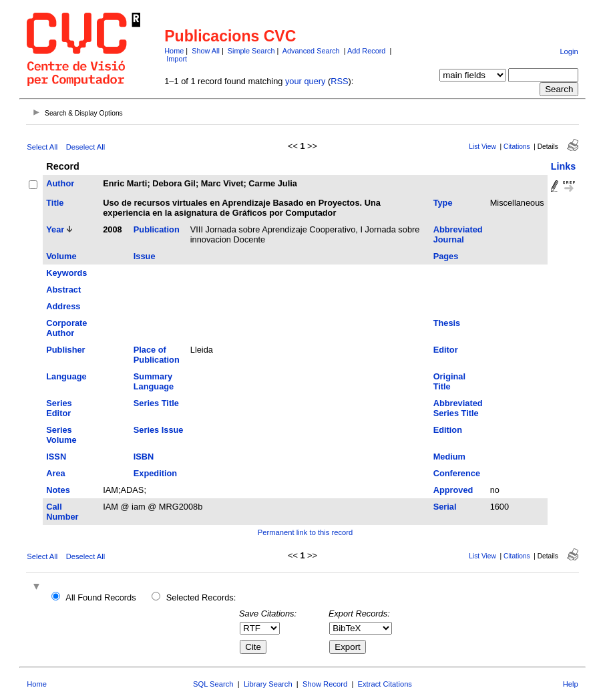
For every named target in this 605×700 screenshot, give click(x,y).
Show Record (325, 684)
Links (564, 166)
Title (55, 203)
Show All (206, 51)
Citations (517, 147)
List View (482, 147)
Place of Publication (157, 355)
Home (174, 51)
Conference (457, 473)
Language (66, 376)
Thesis (447, 323)
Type (443, 203)
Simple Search (251, 51)
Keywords (66, 273)
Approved (453, 490)
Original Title (449, 381)
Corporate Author (66, 328)
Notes (58, 490)
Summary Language (154, 381)
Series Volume (61, 435)
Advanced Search (311, 51)
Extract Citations (385, 684)
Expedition (155, 473)
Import (177, 59)
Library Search (268, 684)
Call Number (62, 512)
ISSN (56, 457)
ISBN (144, 457)
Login (569, 51)
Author (60, 183)
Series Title (156, 403)
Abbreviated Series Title (458, 408)
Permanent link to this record (305, 532)
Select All (42, 147)
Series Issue (159, 430)
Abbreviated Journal (458, 234)
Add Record (366, 51)
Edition (448, 430)
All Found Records (100, 597)
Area (55, 473)
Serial (445, 507)
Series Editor (59, 408)
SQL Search (213, 684)
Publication (157, 229)
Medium (449, 457)
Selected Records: (201, 597)
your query (305, 81)
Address (63, 306)
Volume (61, 256)
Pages (446, 256)
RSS (339, 81)
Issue (145, 256)
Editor (446, 350)
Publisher (65, 350)
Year (55, 229)
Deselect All (85, 147)
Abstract (63, 290)
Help (571, 684)
